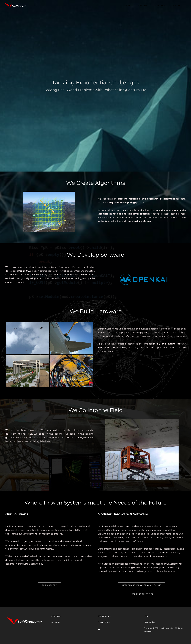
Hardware (160, 6)
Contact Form (104, 622)
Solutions (142, 6)
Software (177, 6)
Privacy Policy (149, 622)
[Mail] (99, 630)
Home (127, 6)
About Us (55, 622)
